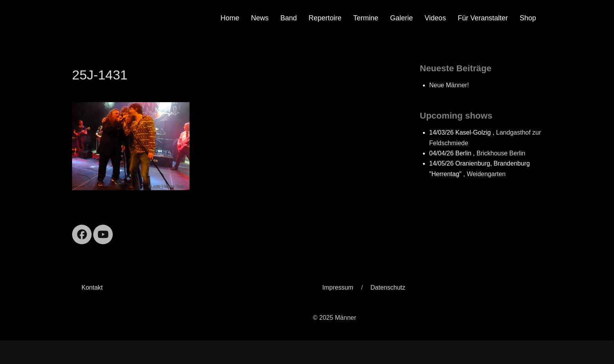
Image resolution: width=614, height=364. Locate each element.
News (260, 18)
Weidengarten (486, 174)
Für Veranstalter (483, 18)
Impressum (338, 287)
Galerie (401, 18)
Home (230, 18)
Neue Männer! (449, 85)
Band (289, 18)
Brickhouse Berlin (501, 153)
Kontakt (92, 287)
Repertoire (325, 18)
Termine (366, 18)
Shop (528, 18)
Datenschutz (388, 287)
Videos (435, 18)
